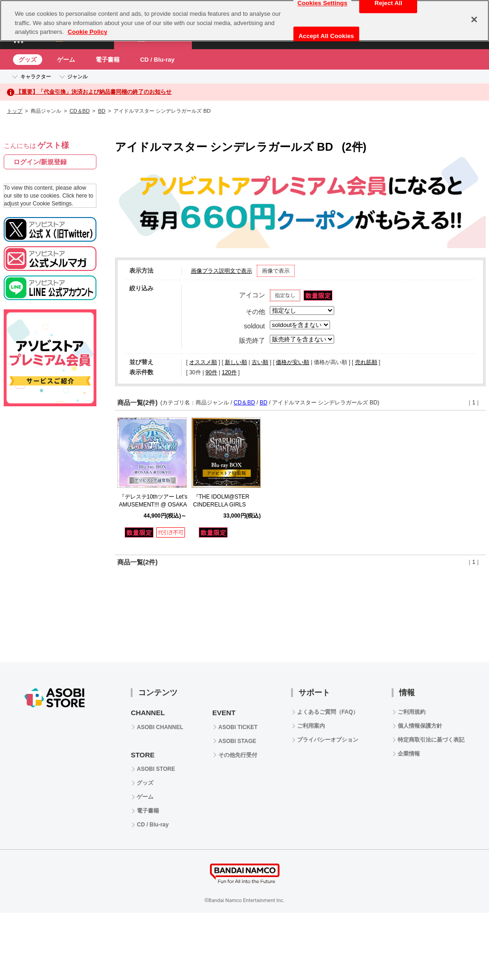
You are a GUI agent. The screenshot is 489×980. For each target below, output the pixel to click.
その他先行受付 (238, 755)
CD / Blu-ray (157, 60)
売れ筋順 (366, 362)
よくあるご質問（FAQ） (328, 712)
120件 (229, 372)
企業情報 (409, 754)
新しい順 (236, 362)
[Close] (474, 19)
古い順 (260, 362)
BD (102, 111)
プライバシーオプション (328, 740)
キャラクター (36, 77)
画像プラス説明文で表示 (222, 271)
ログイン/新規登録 (40, 162)
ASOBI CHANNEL (160, 727)
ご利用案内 (311, 726)
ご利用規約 (412, 712)
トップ (15, 111)
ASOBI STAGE (237, 741)
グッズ (28, 60)
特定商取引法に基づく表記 (431, 740)
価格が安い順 (292, 362)
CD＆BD (79, 111)
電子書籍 (108, 60)
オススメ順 (203, 362)
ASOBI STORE (156, 769)
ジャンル (77, 77)
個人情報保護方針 (420, 726)
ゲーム (66, 60)
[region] (244, 21)
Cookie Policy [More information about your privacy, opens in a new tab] (87, 32)
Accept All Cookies (326, 36)
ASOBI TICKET (238, 727)
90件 (211, 372)
